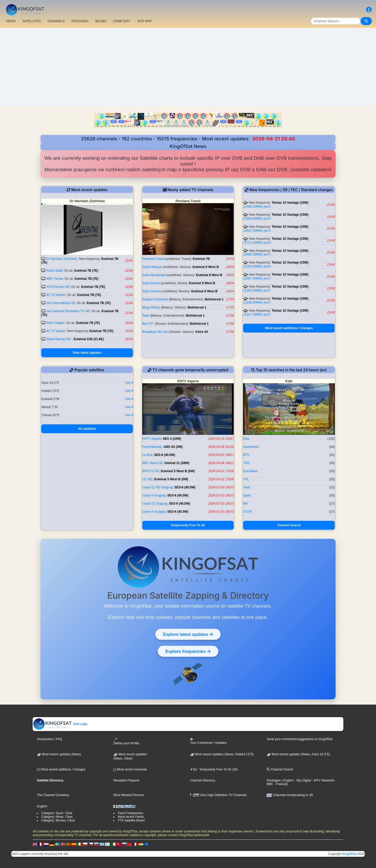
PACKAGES (80, 21)
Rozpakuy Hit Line (155, 332)
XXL (246, 479)
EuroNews (250, 471)
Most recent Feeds (131, 817)
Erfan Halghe (55, 323)
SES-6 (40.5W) (165, 455)
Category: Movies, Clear (58, 820)
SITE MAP (144, 21)
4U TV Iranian (56, 295)
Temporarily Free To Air (188, 525)
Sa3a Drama (151, 283)
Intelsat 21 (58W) (177, 463)
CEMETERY (122, 21)
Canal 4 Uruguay (154, 495)
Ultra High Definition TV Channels (218, 795)
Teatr (146, 316)
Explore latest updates (188, 634)
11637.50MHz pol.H (257, 231)
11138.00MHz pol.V (257, 302)
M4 (245, 504)
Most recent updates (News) (59, 754)
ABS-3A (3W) (173, 447)
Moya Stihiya (151, 307)
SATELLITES (32, 21)
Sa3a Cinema (152, 291)
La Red (147, 455)
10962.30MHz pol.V (257, 254)
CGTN (248, 512)
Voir (129, 383)
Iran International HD (60, 303)
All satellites (87, 429)
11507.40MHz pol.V (257, 278)
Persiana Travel (153, 259)
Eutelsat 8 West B (205, 267)
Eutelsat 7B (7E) (86, 271)
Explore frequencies (188, 651)
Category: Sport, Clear (57, 813)
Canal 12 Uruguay (155, 504)
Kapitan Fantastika (155, 299)
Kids (246, 439)
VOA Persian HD (58, 287)
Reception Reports (126, 780)
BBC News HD (153, 463)
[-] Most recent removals (130, 769)
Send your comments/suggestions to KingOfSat (299, 739)
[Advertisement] (188, 67)
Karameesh (251, 447)
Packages (274, 780)
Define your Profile (126, 741)
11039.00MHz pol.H (257, 266)
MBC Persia (54, 279)
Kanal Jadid (54, 271)
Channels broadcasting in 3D (290, 795)
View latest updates (87, 353)
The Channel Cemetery (53, 795)
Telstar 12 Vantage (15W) (290, 203)
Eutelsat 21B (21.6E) (89, 339)
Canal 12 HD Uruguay (158, 487)
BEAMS (101, 21)
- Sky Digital (302, 780)
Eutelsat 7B (201, 259)
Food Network (152, 447)
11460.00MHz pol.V (257, 290)
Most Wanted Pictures (129, 795)
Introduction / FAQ (49, 739)
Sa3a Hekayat (152, 267)
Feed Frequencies (130, 813)
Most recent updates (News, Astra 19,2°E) (298, 754)
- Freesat (280, 784)
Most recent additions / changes (289, 328)
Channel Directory (203, 780)
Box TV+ (148, 324)
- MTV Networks (323, 780)
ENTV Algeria (152, 439)
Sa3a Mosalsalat (154, 275)
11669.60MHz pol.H (257, 219)
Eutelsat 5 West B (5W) (178, 471)
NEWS (11, 21)
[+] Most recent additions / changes (61, 769)
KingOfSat (349, 854)
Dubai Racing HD (58, 339)
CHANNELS (56, 21)
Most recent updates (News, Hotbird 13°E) (222, 754)
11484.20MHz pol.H (257, 207)
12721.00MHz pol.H (257, 243)
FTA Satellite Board (131, 820)
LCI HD (147, 479)
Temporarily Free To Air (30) (214, 769)
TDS (246, 463)
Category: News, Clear (57, 817)
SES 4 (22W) (172, 439)
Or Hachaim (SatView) (61, 259)
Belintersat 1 (214, 299)
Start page (60, 724)
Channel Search (289, 525)
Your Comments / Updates (208, 741)
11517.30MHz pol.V (257, 315)
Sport (247, 495)
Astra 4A (202, 332)
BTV (246, 455)
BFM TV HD (151, 471)
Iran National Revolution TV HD (68, 311)
